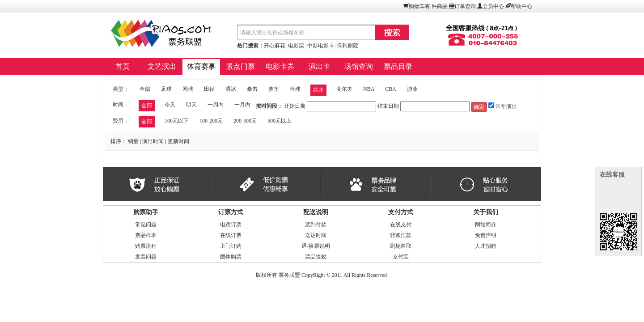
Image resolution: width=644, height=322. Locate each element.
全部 (145, 89)
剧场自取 (401, 246)
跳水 (318, 90)
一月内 (242, 105)
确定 (479, 107)
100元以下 (177, 121)
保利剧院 (347, 46)
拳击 (252, 89)
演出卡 (319, 66)
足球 (166, 89)
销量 (133, 141)
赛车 (274, 89)
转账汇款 (401, 235)
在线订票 (231, 235)
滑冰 (231, 89)
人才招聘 (486, 246)
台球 (295, 89)
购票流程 (146, 246)
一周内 (216, 105)
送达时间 (316, 235)
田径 (209, 89)
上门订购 (231, 246)
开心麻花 (275, 46)
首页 (123, 66)
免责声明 (486, 235)
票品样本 (146, 235)
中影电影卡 (321, 46)
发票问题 (146, 257)
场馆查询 (359, 66)
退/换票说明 (316, 246)
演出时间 (153, 141)
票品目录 (398, 66)
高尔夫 (344, 89)
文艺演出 (162, 66)
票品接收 (316, 257)
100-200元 (211, 121)
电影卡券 (280, 66)
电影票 (296, 46)
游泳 (412, 89)
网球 (188, 89)
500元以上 (280, 121)
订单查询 (465, 6)
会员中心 (493, 6)
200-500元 (245, 121)
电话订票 (231, 225)
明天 (191, 105)
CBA (391, 89)
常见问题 (146, 225)
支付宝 (401, 257)
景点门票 (241, 66)
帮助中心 (521, 6)
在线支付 (401, 225)
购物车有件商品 (428, 6)
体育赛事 (201, 66)
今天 (170, 105)
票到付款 (316, 225)
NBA (369, 89)
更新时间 (178, 141)
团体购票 (231, 257)
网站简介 (486, 225)
